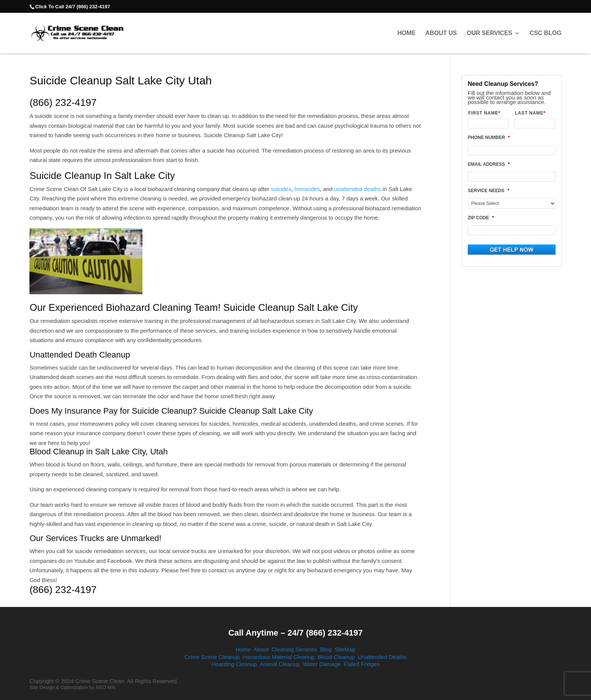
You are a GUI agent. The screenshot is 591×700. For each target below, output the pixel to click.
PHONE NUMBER (489, 138)
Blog (326, 649)
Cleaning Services (294, 649)
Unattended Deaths (382, 657)
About (261, 649)
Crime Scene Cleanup (212, 657)
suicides (281, 189)
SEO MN (105, 687)
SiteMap (345, 649)
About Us (441, 33)
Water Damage (322, 664)
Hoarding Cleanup (234, 664)
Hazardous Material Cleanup (279, 657)
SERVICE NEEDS (488, 191)
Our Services (489, 33)
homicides (307, 189)
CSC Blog (545, 33)
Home (406, 33)
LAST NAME (533, 113)
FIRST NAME (487, 113)
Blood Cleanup (336, 657)
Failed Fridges (362, 664)
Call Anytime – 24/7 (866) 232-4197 (295, 633)
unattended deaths (357, 189)
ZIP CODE (481, 218)
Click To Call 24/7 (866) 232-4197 (72, 7)
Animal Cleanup (280, 664)
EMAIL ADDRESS (489, 164)
